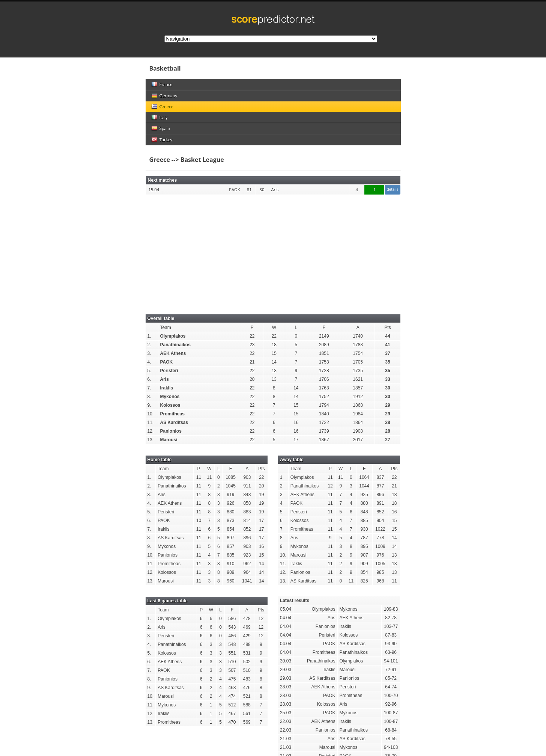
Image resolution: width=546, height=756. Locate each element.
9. (149, 405)
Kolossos (170, 405)
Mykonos (170, 397)
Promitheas (172, 414)
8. (149, 397)
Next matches (162, 180)
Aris (165, 379)
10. (151, 414)
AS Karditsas (174, 423)
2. (149, 345)
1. (149, 336)
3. (149, 353)
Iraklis (167, 388)
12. (151, 431)
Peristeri (169, 371)
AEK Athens (173, 353)
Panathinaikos (175, 345)
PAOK (167, 362)
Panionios (171, 431)
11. (151, 423)
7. (149, 388)
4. (149, 362)
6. (149, 379)
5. (149, 371)
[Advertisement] (273, 250)
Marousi (169, 440)
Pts (387, 327)
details (392, 189)
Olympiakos (173, 336)
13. (151, 440)
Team (166, 327)
